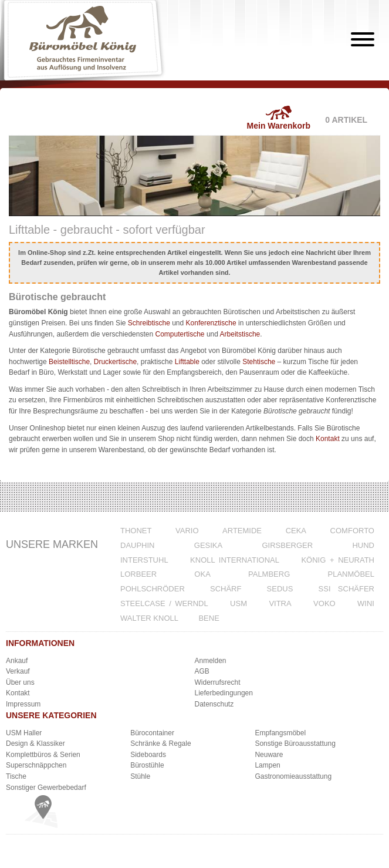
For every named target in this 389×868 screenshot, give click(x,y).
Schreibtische (149, 323)
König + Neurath (338, 560)
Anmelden (211, 661)
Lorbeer (138, 574)
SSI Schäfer (346, 589)
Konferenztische (211, 323)
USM (239, 603)
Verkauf (18, 671)
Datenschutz (214, 704)
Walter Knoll (149, 618)
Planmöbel (351, 574)
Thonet (136, 531)
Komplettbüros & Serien (43, 755)
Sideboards (148, 755)
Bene (209, 618)
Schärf (226, 589)
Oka (202, 574)
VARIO (187, 531)
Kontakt (328, 439)
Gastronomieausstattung (293, 776)
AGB (202, 671)
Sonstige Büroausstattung (295, 743)
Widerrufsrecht (218, 682)
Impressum (23, 704)
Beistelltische (69, 362)
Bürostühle (147, 765)
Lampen (267, 765)
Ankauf (17, 661)
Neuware (269, 755)
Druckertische (115, 362)
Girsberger (287, 545)
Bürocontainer (152, 733)
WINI (366, 603)
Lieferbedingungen (224, 693)
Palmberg (269, 574)
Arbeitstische (240, 334)
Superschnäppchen (36, 765)
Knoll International (235, 560)
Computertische (180, 334)
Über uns (20, 682)
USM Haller (24, 733)
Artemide (242, 531)
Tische (16, 776)
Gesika (208, 545)
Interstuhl (144, 560)
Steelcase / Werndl (164, 603)
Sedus (280, 589)
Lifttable (187, 362)
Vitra (280, 603)
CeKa (296, 531)
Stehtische (259, 362)
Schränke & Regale (160, 743)
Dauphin (138, 545)
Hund (363, 545)
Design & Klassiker (35, 743)
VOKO (324, 603)
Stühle (140, 776)
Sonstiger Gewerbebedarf (46, 788)
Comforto (352, 531)
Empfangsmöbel (280, 733)
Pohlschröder (153, 589)
